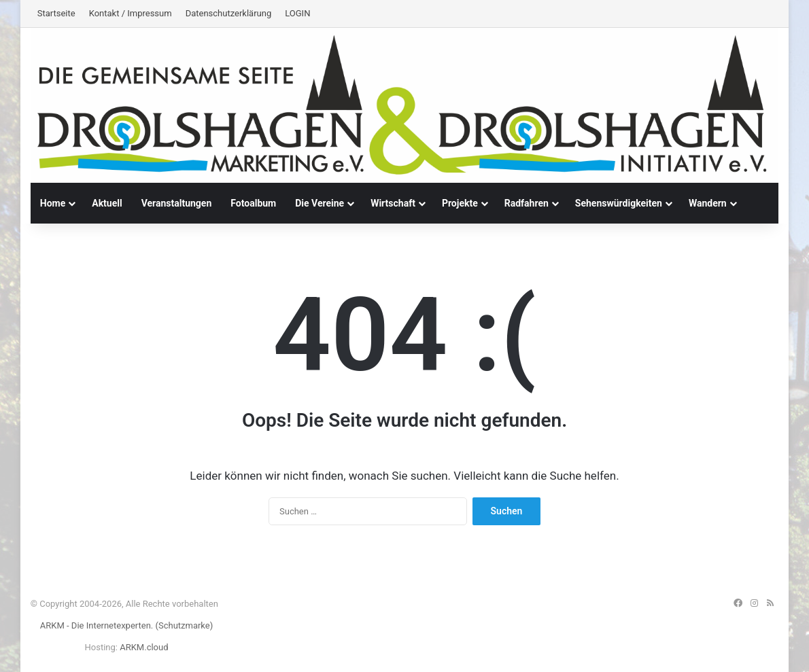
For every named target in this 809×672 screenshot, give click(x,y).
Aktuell (107, 203)
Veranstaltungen (177, 203)
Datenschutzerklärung (229, 13)
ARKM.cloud (144, 647)
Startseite (56, 13)
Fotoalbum (253, 203)
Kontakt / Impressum (131, 13)
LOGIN (297, 13)
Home (53, 203)
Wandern (708, 203)
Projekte (460, 203)
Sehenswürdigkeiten (619, 203)
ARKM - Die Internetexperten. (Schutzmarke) (126, 625)
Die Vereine (320, 203)
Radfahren (527, 203)
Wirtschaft (393, 203)
